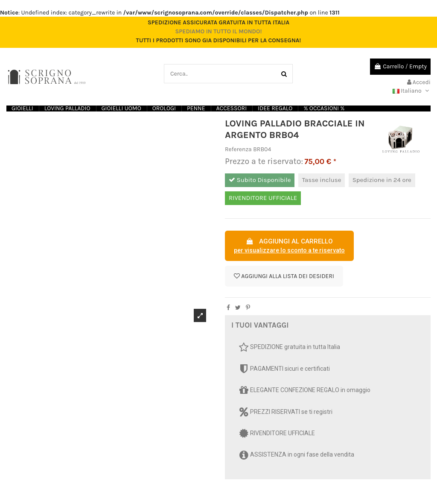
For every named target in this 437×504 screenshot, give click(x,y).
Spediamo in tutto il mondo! (218, 31)
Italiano (412, 91)
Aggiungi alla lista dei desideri (284, 276)
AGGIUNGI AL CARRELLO (289, 246)
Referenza (238, 149)
